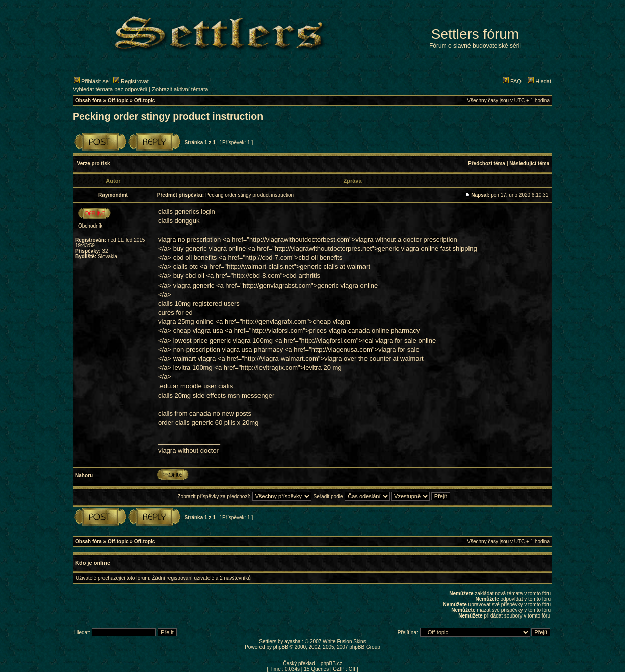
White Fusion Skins (344, 641)
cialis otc (186, 267)
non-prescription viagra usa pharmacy (228, 349)
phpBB (281, 647)
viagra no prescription (189, 239)
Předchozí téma (487, 164)
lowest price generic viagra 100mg (223, 340)
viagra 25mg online (186, 322)
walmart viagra (195, 358)
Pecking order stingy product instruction (168, 116)
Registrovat (131, 81)
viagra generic (194, 285)
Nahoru (84, 475)
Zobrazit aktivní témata (180, 89)
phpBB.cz (331, 664)
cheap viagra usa (198, 331)
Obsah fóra (89, 101)
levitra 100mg (193, 368)
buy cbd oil (189, 276)
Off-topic (118, 101)
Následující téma (529, 164)
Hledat (539, 81)
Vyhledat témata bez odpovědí (110, 89)
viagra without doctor (188, 450)
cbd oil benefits (195, 258)
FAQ (512, 81)
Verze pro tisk (94, 164)
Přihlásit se (91, 81)
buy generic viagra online (210, 248)
